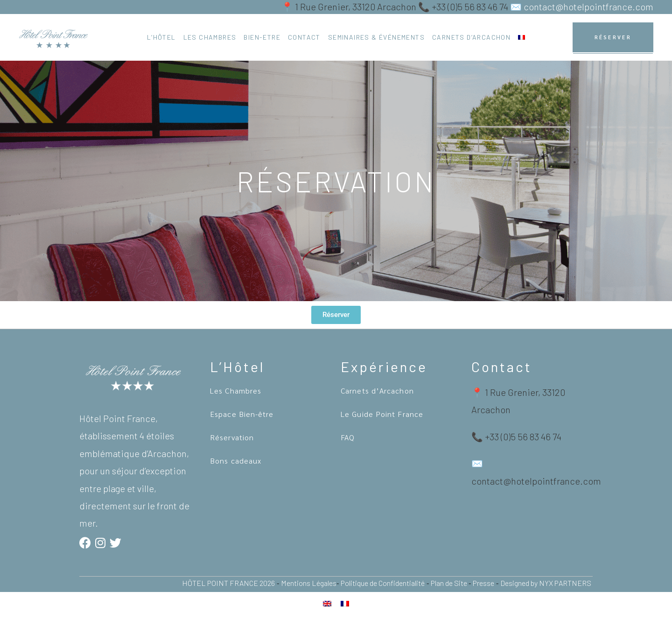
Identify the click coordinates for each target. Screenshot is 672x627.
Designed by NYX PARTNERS (546, 583)
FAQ (348, 437)
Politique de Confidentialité (383, 583)
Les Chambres (236, 391)
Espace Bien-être (242, 414)
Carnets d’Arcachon (377, 391)
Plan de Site (450, 583)
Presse (483, 583)
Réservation (232, 437)
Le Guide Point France (382, 414)
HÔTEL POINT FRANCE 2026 (228, 583)
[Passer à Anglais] (327, 603)
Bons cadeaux (236, 461)
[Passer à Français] (345, 603)
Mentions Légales (309, 583)
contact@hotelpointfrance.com (588, 7)
